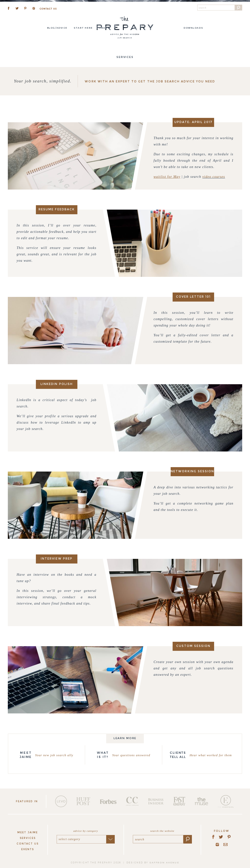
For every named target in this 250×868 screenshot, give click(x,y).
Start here (83, 28)
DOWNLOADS (193, 28)
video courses (214, 177)
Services (28, 838)
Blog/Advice (57, 28)
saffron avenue (164, 862)
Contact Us (28, 844)
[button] (239, 8)
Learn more (125, 738)
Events (28, 849)
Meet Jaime (28, 832)
